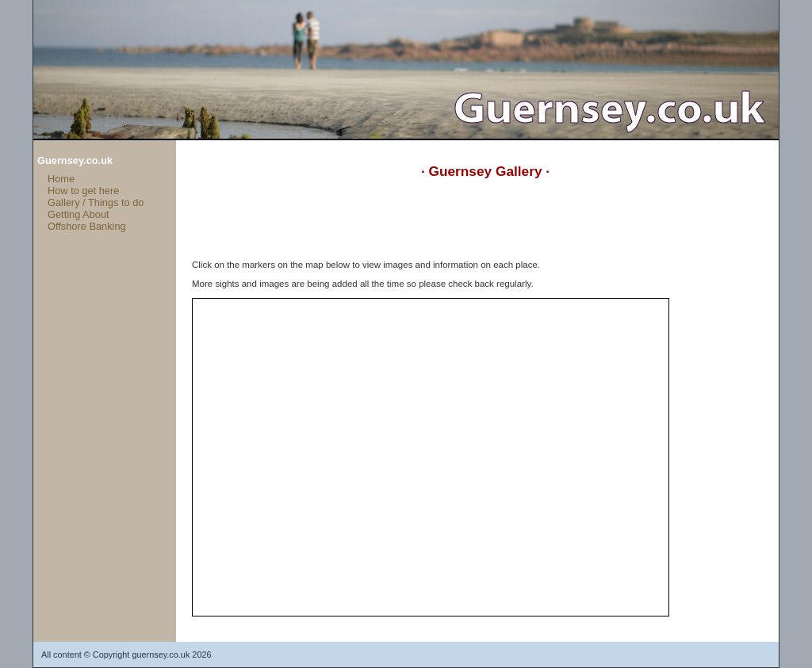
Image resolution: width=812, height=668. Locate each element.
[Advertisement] (481, 224)
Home (61, 179)
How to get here (83, 191)
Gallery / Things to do (96, 202)
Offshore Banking (87, 226)
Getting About (79, 214)
